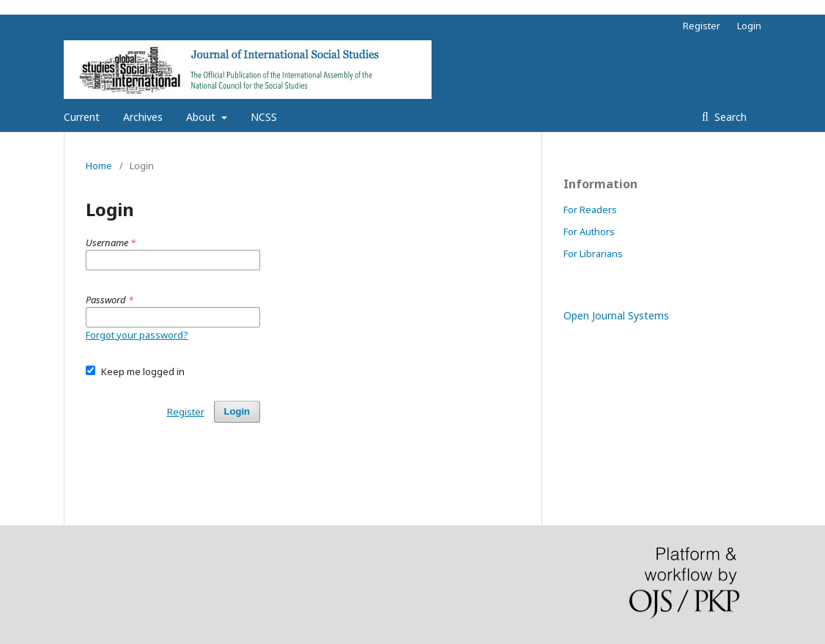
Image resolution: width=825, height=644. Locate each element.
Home (99, 166)
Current (82, 117)
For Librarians (593, 253)
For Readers (590, 210)
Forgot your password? (137, 335)
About (202, 117)
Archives (143, 117)
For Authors (589, 232)
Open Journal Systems (616, 315)
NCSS (264, 117)
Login (749, 26)
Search (729, 117)
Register (702, 26)
